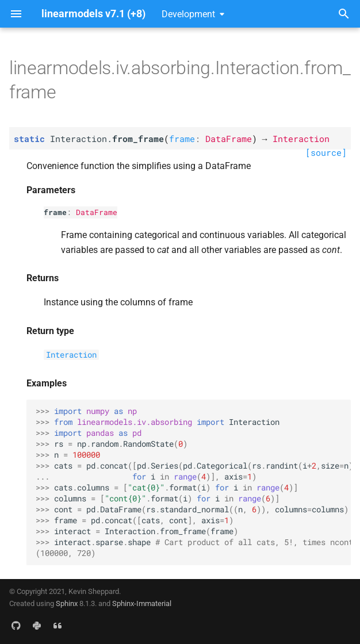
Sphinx (67, 603)
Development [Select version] (188, 14)
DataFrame (97, 212)
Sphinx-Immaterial (142, 603)
